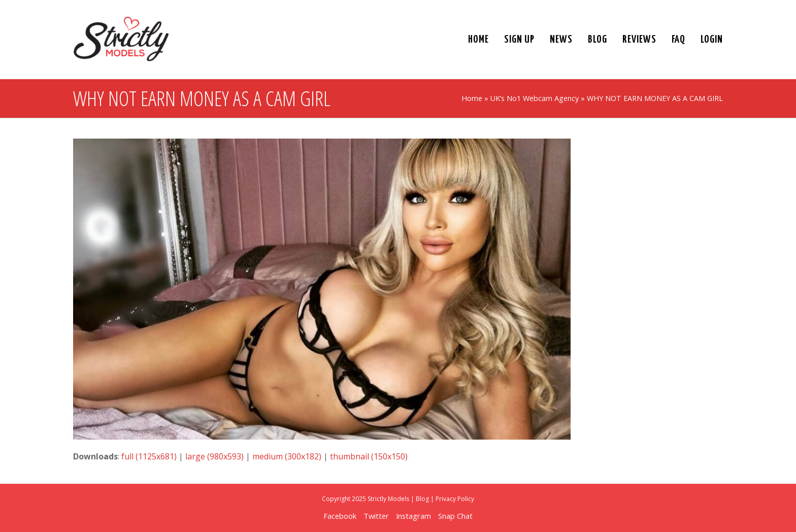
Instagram (413, 516)
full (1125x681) (149, 456)
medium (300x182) (287, 456)
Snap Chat (455, 516)
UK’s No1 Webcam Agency (535, 98)
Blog (422, 499)
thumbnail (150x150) (369, 456)
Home (472, 98)
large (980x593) (214, 456)
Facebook (340, 516)
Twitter (376, 516)
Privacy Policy (455, 499)
